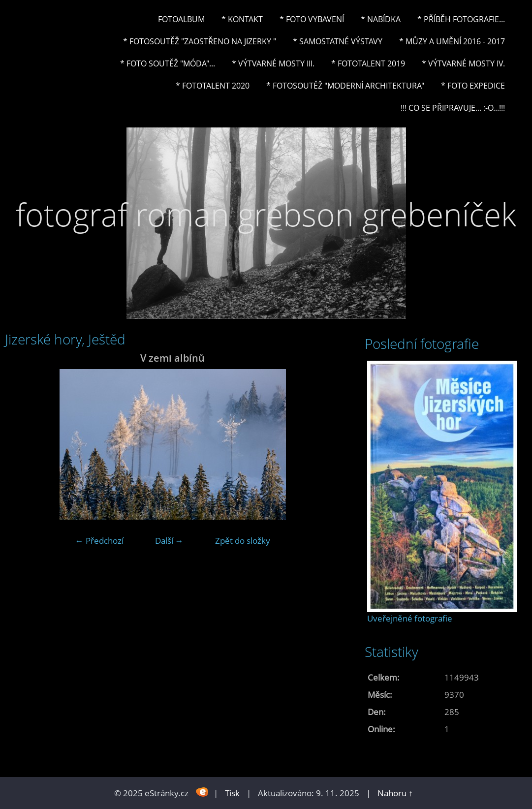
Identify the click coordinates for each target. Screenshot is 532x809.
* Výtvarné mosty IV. (463, 63)
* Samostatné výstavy (338, 41)
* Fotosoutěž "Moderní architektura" (345, 86)
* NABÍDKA (381, 19)
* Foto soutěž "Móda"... (168, 63)
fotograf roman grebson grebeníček (266, 214)
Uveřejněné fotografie (410, 618)
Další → (169, 541)
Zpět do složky (243, 541)
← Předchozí (99, 541)
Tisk (232, 793)
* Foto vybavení (312, 19)
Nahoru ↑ (395, 793)
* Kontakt (242, 19)
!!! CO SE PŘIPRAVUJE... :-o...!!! (453, 108)
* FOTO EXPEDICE (473, 86)
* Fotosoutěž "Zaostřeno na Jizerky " (200, 41)
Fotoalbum (181, 19)
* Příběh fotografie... (461, 19)
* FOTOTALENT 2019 (368, 63)
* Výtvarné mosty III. (273, 63)
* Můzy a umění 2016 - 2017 (452, 41)
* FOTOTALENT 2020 (213, 86)
